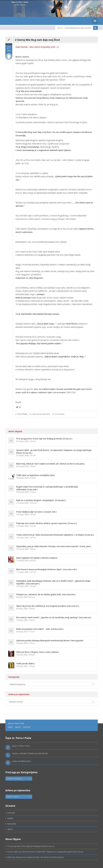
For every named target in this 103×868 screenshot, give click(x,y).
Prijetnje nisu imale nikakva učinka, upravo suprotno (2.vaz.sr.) (47, 523)
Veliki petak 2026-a (25, 664)
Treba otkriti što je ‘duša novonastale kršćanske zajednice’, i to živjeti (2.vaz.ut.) (55, 535)
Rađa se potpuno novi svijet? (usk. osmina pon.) (40, 629)
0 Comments (60, 414)
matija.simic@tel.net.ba (21, 761)
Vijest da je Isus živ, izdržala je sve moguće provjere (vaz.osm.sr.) (48, 606)
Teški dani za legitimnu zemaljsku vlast (35, 475)
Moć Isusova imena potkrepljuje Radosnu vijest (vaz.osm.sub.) (47, 569)
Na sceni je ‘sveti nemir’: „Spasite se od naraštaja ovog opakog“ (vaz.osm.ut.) (54, 617)
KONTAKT (27, 727)
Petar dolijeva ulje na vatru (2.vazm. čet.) (36, 512)
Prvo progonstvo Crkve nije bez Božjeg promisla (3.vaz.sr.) (44, 439)
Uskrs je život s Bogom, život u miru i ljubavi (37, 652)
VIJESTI (10, 727)
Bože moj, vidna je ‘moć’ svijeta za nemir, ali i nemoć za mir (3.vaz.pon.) (50, 464)
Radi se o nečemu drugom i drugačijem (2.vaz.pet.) (41, 500)
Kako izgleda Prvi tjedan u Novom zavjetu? (37, 558)
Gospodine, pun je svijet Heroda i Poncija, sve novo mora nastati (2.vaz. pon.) (54, 546)
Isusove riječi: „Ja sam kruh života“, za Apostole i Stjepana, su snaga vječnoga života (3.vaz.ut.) (45, 852)
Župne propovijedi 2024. (41, 414)
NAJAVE (18, 727)
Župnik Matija (22, 414)
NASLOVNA (12, 824)
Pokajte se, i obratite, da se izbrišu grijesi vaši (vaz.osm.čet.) (46, 594)
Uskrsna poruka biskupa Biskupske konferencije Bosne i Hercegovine (50, 640)
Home (60, 28)
